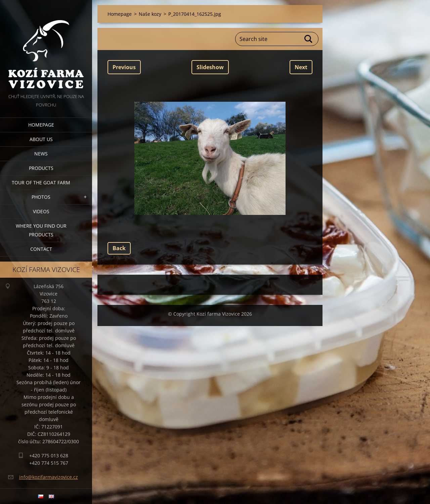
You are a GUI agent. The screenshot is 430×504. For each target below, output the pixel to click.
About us (41, 139)
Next (301, 67)
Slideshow (210, 67)
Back (119, 248)
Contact (41, 249)
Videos (41, 211)
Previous (124, 67)
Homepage (41, 125)
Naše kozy (150, 14)
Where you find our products (41, 230)
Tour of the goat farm (41, 182)
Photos (41, 197)
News (41, 154)
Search (309, 39)
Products (41, 168)
